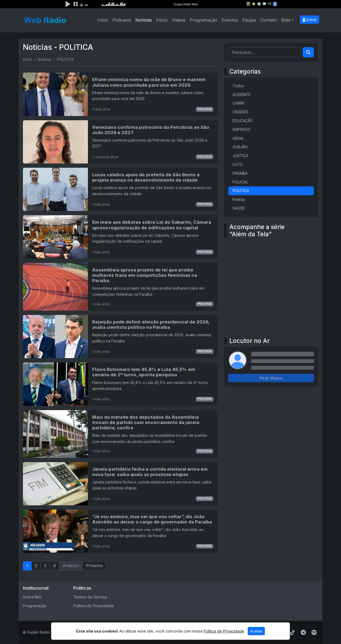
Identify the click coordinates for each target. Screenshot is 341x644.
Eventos (230, 20)
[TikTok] (293, 633)
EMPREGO (241, 129)
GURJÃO (240, 147)
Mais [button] (286, 20)
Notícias (144, 20)
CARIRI (238, 103)
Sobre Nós (32, 597)
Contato (269, 20)
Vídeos (179, 20)
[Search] (308, 52)
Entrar (310, 20)
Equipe (249, 20)
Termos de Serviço (90, 597)
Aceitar (256, 631)
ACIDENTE (242, 95)
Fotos (162, 20)
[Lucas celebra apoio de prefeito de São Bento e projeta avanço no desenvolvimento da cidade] (120, 189)
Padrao (239, 199)
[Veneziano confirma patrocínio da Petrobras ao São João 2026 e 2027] (120, 142)
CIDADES (240, 112)
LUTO (238, 164)
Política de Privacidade (94, 606)
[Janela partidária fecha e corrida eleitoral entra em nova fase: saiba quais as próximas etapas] (120, 484)
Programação (204, 20)
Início (103, 20)
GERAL (238, 138)
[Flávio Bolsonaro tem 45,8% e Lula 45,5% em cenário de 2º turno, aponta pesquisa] (120, 384)
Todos (238, 86)
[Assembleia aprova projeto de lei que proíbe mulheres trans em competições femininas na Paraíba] (120, 287)
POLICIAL (240, 182)
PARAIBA (240, 173)
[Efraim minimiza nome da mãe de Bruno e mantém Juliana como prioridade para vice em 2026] (120, 94)
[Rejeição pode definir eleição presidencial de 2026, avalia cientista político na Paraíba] (120, 337)
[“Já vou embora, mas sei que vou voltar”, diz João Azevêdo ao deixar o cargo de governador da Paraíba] (120, 531)
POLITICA (205, 109)
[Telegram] (303, 633)
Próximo (95, 566)
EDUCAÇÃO (243, 121)
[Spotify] (314, 633)
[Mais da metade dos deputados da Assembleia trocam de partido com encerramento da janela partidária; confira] (120, 434)
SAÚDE (239, 208)
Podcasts (122, 20)
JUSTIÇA (240, 156)
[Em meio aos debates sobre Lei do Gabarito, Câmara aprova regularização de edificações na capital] (120, 237)
